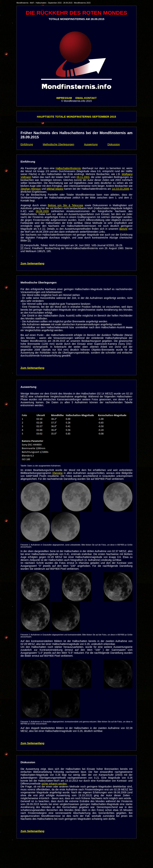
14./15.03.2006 (120, 189)
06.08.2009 (42, 211)
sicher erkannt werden (54, 784)
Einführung (27, 144)
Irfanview (58, 473)
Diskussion (114, 144)
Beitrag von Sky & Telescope (66, 205)
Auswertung (91, 144)
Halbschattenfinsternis (68, 168)
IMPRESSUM (64, 98)
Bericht (123, 229)
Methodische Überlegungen (59, 144)
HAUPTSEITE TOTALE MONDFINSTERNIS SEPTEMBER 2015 (76, 117)
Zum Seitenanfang (32, 263)
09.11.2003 (83, 177)
